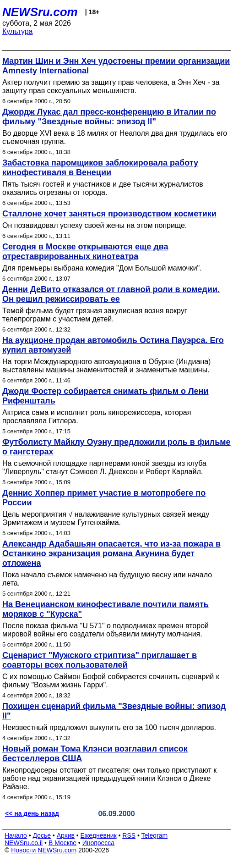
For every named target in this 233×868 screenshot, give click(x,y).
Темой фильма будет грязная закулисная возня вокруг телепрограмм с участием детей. (95, 315)
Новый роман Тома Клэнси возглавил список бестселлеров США (95, 754)
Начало (16, 835)
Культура (18, 31)
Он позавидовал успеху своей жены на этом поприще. (95, 225)
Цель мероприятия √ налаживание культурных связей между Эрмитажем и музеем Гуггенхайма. (106, 518)
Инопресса (99, 843)
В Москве (62, 843)
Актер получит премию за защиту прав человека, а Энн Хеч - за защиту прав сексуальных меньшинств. (111, 86)
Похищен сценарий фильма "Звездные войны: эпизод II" (114, 711)
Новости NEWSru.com (44, 850)
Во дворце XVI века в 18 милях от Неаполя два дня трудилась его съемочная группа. (115, 137)
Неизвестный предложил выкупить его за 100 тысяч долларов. (109, 727)
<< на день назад (32, 813)
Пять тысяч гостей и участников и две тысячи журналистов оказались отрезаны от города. (103, 188)
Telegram (155, 835)
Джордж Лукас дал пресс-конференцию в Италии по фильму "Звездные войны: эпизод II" (109, 117)
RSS (129, 835)
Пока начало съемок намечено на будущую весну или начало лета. (107, 579)
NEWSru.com (40, 12)
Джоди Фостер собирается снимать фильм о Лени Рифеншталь (106, 396)
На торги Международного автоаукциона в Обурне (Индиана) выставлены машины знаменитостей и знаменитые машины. (106, 366)
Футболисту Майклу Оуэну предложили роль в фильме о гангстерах (116, 447)
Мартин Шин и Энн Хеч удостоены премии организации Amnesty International (116, 66)
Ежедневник (99, 835)
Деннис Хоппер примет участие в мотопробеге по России (104, 498)
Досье (42, 835)
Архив (66, 835)
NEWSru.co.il (24, 843)
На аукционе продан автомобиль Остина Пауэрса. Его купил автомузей (113, 345)
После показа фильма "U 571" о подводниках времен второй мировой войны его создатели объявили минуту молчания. (106, 630)
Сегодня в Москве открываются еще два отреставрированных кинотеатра (85, 252)
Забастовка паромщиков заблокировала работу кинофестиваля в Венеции (100, 168)
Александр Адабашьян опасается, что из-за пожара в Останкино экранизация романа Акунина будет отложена (111, 553)
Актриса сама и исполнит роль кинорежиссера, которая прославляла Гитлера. (97, 417)
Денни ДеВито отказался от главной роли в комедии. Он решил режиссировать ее (111, 294)
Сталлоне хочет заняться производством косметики (109, 214)
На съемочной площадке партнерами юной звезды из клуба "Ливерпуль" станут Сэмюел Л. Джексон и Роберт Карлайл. (104, 467)
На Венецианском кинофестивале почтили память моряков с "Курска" (106, 609)
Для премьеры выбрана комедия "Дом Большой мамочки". (102, 268)
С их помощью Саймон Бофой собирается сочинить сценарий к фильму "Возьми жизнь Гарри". (111, 681)
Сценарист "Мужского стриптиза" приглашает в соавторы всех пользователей (100, 660)
